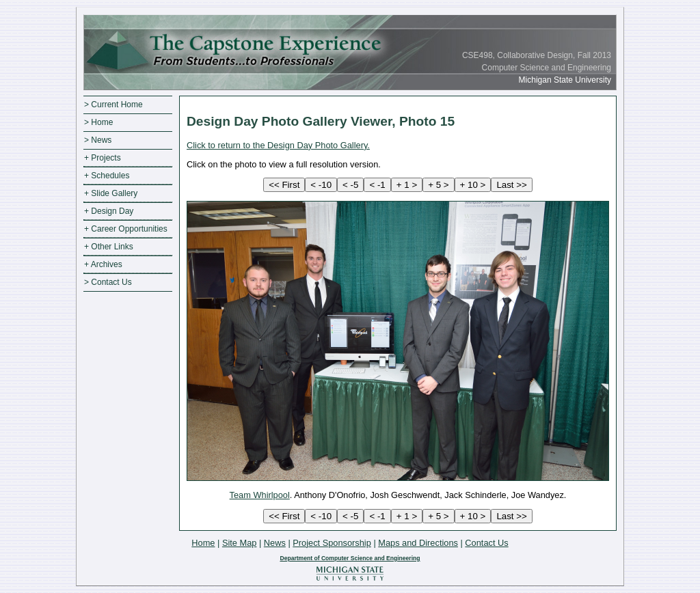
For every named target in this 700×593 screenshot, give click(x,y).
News (275, 543)
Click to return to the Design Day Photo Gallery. (278, 145)
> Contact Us (108, 282)
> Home (98, 122)
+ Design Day (109, 211)
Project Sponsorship (332, 543)
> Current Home (113, 105)
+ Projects (103, 158)
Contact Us (486, 543)
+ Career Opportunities (126, 229)
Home (203, 543)
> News (98, 140)
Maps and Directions (418, 543)
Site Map (240, 543)
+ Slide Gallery (111, 193)
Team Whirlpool (260, 495)
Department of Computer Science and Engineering (350, 558)
